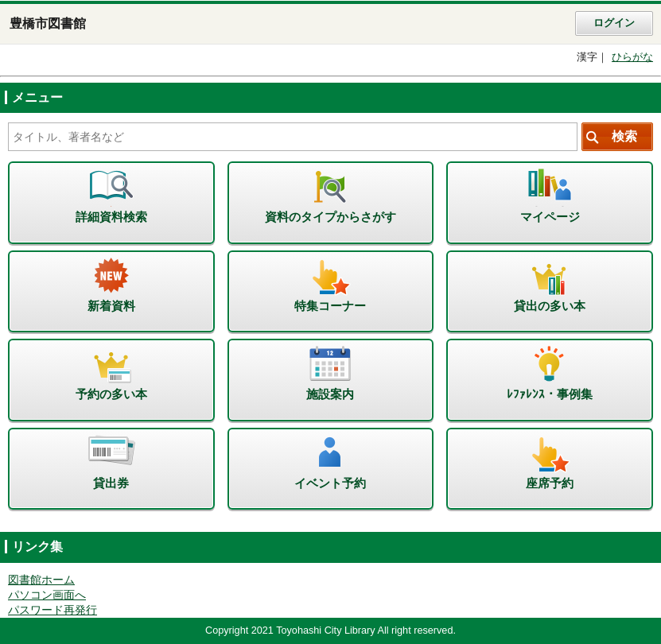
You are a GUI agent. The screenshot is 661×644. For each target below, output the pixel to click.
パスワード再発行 (52, 610)
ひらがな (632, 57)
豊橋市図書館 (48, 23)
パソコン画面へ (47, 595)
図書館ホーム (41, 580)
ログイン (614, 23)
